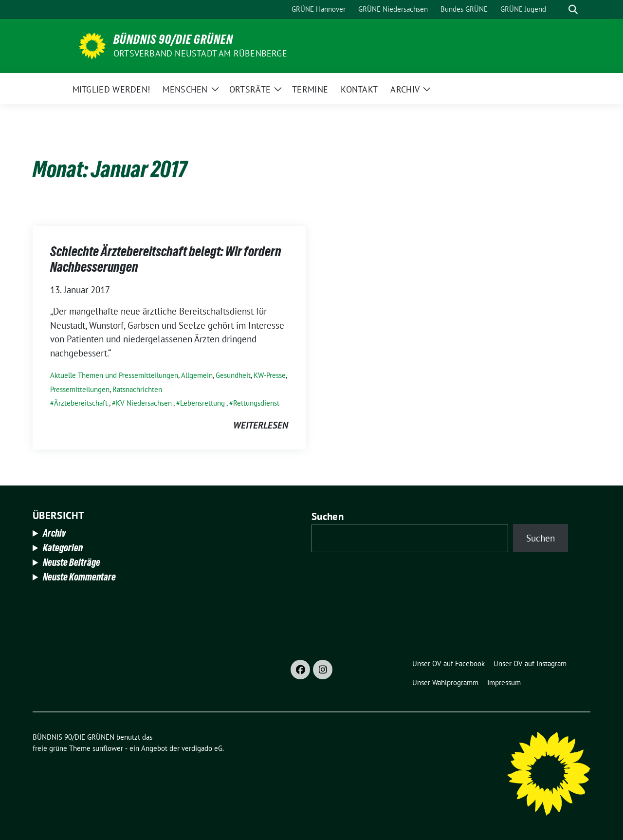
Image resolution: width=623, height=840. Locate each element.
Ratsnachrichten (137, 389)
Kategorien (63, 548)
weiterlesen (261, 425)
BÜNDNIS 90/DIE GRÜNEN (173, 39)
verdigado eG (202, 748)
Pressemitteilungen (80, 389)
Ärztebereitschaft (81, 403)
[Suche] (559, 9)
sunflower (108, 748)
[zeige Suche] (573, 9)
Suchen (328, 516)
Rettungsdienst (256, 403)
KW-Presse (270, 375)
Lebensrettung (202, 403)
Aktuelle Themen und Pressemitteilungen (114, 375)
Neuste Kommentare (79, 577)
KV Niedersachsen (144, 403)
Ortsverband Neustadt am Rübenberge (200, 53)
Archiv (54, 533)
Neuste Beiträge (72, 562)
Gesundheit (233, 375)
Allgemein (197, 375)
